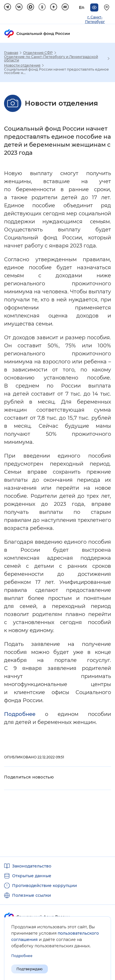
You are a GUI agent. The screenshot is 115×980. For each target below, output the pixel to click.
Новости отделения (22, 65)
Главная (11, 53)
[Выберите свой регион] (108, 7)
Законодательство (32, 866)
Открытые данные (32, 876)
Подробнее (24, 714)
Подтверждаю (30, 969)
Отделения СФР (38, 53)
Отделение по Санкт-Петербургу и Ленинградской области (51, 59)
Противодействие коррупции (45, 886)
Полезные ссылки (32, 895)
